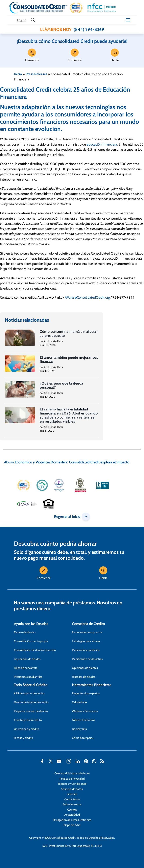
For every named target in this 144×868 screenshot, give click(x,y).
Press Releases (36, 74)
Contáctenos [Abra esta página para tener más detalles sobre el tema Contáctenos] (72, 799)
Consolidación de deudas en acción (35, 650)
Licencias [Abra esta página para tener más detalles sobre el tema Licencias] (72, 794)
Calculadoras (80, 702)
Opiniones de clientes (85, 668)
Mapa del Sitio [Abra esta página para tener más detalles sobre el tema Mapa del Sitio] (72, 825)
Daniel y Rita (79, 729)
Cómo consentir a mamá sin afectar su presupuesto (69, 334)
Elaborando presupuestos (87, 632)
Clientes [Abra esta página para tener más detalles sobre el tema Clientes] (72, 810)
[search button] (33, 20)
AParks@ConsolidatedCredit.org (87, 297)
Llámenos (32, 56)
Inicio (18, 74)
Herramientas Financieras (92, 685)
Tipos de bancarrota (26, 668)
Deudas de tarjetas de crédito (31, 702)
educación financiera (102, 144)
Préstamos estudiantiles (28, 677)
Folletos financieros (83, 720)
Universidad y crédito (27, 729)
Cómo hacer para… (83, 738)
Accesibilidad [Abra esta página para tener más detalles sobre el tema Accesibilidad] (72, 815)
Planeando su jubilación (86, 650)
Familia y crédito (23, 738)
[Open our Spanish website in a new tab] (22, 20)
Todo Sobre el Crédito (31, 685)
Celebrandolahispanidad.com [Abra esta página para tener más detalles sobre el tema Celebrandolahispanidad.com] (72, 773)
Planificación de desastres (87, 659)
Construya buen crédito (28, 720)
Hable (115, 56)
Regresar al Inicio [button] (72, 517)
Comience (75, 56)
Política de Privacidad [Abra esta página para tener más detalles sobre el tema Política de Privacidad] (72, 779)
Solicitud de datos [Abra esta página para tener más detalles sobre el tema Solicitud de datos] (72, 789)
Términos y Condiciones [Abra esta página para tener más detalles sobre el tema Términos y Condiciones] (72, 784)
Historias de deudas (84, 677)
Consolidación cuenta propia (31, 641)
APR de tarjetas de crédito (29, 693)
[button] (76, 8)
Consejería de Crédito (88, 624)
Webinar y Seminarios (85, 711)
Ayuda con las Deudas (31, 624)
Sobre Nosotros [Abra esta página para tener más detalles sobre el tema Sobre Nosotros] (72, 804)
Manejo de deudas (25, 632)
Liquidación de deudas (27, 659)
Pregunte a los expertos (86, 693)
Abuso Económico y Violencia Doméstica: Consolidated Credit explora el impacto (67, 462)
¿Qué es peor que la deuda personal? (61, 385)
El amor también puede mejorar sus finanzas (69, 359)
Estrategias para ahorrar (86, 641)
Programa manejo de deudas (31, 711)
